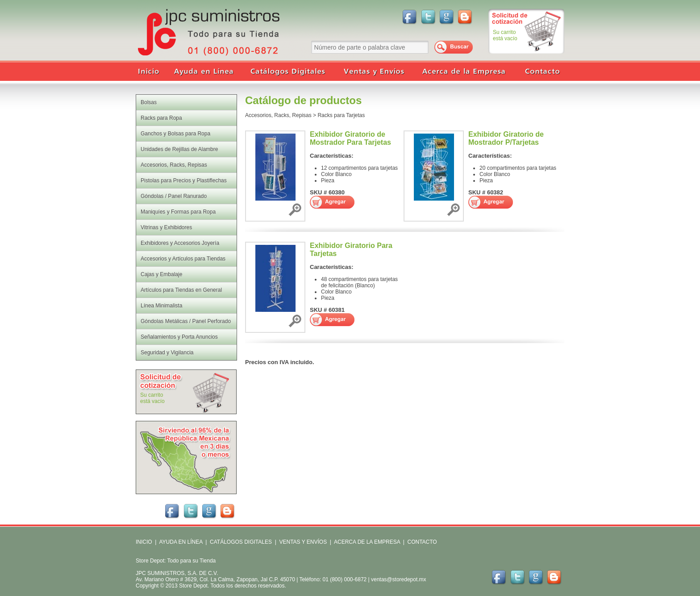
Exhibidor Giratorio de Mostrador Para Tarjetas (350, 138)
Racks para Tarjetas (341, 115)
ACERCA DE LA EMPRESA (366, 542)
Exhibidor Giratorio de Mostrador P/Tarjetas (506, 138)
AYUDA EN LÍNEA (181, 542)
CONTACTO (422, 542)
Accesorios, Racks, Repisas (278, 115)
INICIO (144, 542)
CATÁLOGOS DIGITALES (241, 542)
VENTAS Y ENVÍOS (302, 542)
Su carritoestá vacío (505, 35)
